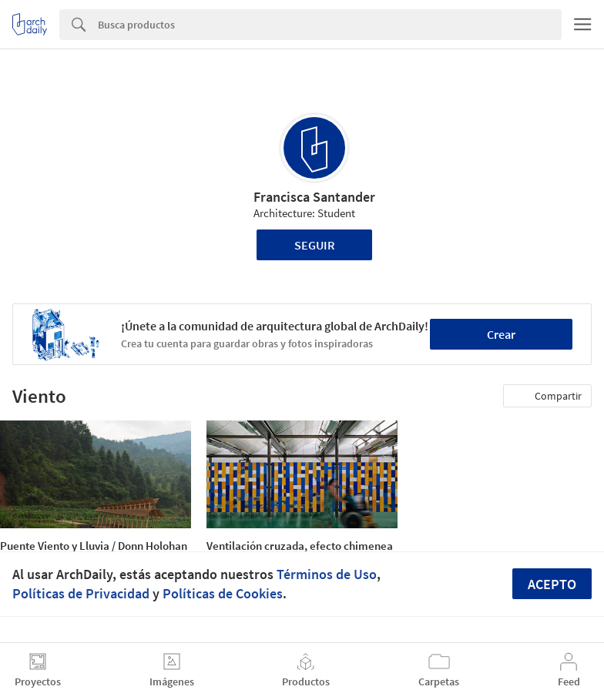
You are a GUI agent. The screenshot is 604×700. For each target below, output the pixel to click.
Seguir (315, 245)
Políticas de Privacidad (81, 593)
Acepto (552, 584)
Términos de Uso (327, 574)
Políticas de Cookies (223, 593)
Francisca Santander (314, 197)
